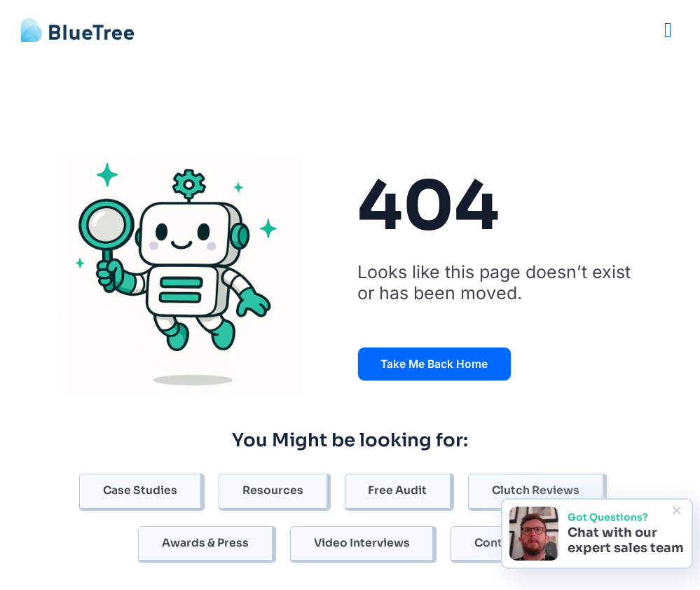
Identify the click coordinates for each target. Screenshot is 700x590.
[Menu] (668, 30)
